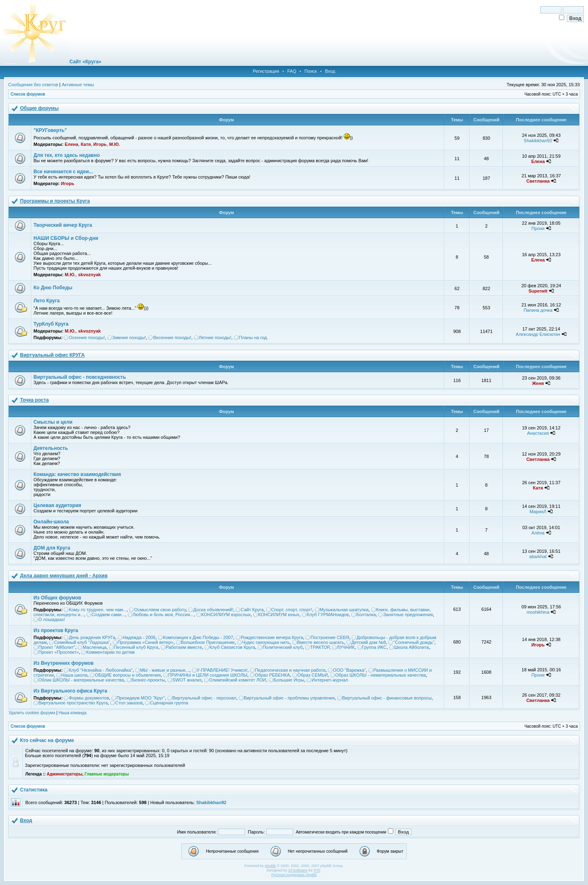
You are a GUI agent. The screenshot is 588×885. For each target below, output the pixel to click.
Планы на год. (254, 337)
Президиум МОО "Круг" (141, 698)
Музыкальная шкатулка (344, 610)
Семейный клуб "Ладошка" (82, 642)
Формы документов (89, 698)
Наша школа (74, 675)
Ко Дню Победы (53, 288)
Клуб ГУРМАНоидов (328, 615)
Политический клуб (283, 647)
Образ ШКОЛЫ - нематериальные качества (381, 675)
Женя (538, 383)
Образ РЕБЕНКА (272, 675)
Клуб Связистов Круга (232, 647)
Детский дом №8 (369, 642)
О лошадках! (52, 619)
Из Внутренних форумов (63, 663)
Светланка (538, 181)
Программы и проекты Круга (55, 201)
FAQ (292, 71)
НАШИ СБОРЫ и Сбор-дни (66, 238)
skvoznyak (89, 275)
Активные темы (78, 85)
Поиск (310, 71)
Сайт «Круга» (85, 62)
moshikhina (538, 612)
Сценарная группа (169, 703)
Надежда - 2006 (139, 637)
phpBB (270, 866)
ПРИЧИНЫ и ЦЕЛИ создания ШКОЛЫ (208, 675)
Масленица (94, 647)
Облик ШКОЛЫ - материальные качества (81, 680)
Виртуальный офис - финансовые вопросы (387, 698)
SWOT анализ (187, 680)
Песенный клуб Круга (136, 647)
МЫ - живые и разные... (165, 670)
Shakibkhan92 (538, 141)
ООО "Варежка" (349, 670)
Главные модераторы (107, 774)
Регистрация (266, 71)
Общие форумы (39, 108)
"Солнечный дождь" (414, 642)
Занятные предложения (408, 615)
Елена (71, 144)
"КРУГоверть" (50, 130)
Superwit (538, 291)
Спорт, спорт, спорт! (292, 610)
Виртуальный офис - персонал (204, 698)
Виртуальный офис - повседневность (80, 377)
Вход (330, 71)
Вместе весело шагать (321, 642)
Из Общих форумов (57, 598)
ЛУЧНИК (346, 647)
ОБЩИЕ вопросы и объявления (128, 675)
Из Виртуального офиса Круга (70, 691)
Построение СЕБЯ (330, 637)
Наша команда (72, 713)
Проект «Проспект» (59, 652)
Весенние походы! (172, 337)
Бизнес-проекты (148, 680)
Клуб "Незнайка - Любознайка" (100, 670)
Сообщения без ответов (33, 85)
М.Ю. (115, 144)
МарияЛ (538, 512)
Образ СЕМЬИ (313, 675)
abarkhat (538, 556)
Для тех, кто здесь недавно (67, 155)
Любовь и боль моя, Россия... (163, 615)
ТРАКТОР (320, 647)
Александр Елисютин (538, 334)
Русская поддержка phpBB (294, 875)
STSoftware (298, 870)
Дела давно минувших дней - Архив (64, 576)
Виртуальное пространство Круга (73, 703)
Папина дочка (538, 310)
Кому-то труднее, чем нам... (98, 610)
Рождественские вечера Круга (272, 637)
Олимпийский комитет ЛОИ (238, 680)
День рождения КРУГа (92, 637)
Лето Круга (47, 301)
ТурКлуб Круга (51, 324)
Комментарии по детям (110, 652)
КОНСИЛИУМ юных (279, 615)
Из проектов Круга (56, 630)
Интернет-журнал (330, 680)
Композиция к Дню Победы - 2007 (198, 637)
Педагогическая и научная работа (290, 670)
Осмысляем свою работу (160, 610)
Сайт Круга (252, 610)
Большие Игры (289, 680)
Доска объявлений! (213, 610)
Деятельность (51, 448)
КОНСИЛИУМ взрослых (226, 615)
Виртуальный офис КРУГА (52, 355)
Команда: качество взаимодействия (77, 474)
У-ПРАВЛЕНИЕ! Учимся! (222, 670)
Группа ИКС (374, 647)
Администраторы (64, 774)
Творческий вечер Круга (63, 225)
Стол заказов (129, 703)
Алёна (538, 533)
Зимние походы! (129, 337)
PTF (317, 870)
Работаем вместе (184, 647)
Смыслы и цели (53, 422)
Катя (86, 144)
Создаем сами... (108, 615)
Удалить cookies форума (32, 713)
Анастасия (538, 433)
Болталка (366, 615)
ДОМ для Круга (52, 548)
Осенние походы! (87, 337)
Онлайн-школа (51, 522)
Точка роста (34, 400)
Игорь (100, 144)
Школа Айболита (412, 647)
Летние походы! (215, 337)
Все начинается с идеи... (63, 172)
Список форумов (28, 94)
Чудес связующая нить (266, 642)
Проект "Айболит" (57, 647)
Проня (538, 228)
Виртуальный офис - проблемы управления (289, 698)
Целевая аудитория (57, 505)
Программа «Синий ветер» (146, 642)
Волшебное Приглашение (208, 642)
